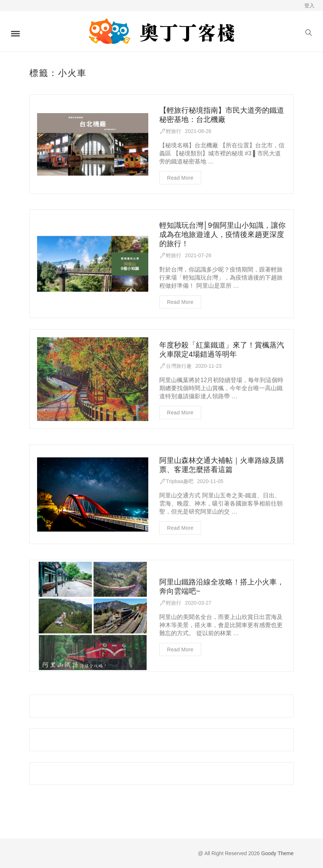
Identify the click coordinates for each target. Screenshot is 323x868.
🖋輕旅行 (170, 131)
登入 (309, 6)
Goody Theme (277, 853)
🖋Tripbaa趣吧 (176, 482)
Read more (180, 178)
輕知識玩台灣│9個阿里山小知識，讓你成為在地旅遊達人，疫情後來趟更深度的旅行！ (222, 235)
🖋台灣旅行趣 (175, 366)
